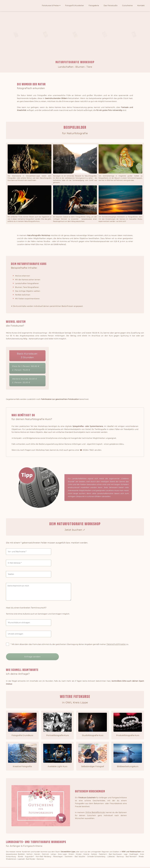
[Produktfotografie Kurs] (128, 724)
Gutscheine (127, 6)
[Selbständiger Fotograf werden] (93, 755)
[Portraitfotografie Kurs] (58, 724)
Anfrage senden (26, 656)
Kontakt (141, 6)
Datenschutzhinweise (116, 644)
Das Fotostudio (111, 6)
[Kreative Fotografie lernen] (22, 755)
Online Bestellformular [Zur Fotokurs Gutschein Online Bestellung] (95, 812)
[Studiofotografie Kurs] (93, 724)
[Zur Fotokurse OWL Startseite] (17, 10)
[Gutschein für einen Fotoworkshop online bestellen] (41, 825)
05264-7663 (88, 450)
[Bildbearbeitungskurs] (128, 755)
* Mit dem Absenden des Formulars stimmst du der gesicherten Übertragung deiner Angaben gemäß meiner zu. (67, 644)
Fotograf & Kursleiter (75, 6)
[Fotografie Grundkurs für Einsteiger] (22, 724)
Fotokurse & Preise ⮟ (51, 6)
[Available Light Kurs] (58, 755)
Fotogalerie (94, 6)
